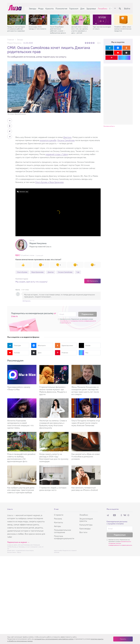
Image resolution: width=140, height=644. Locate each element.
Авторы (57, 526)
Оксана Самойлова (66, 140)
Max (84, 353)
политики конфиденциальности (87, 321)
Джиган (53, 272)
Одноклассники (64, 346)
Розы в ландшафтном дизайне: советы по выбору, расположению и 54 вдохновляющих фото (22, 458)
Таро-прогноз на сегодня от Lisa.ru (102, 26)
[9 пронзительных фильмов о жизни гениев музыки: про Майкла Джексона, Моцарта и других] (54, 375)
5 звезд (94, 43)
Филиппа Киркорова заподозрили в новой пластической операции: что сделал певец (20, 424)
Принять (123, 639)
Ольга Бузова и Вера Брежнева (49, 182)
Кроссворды (85, 529)
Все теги (83, 532)
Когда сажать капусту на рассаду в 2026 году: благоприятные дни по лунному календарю (54, 458)
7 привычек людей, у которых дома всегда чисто (53, 489)
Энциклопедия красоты (86, 520)
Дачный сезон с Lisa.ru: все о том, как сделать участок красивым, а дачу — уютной (80, 28)
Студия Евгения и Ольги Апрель (25, 551)
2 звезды (88, 43)
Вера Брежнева (39, 272)
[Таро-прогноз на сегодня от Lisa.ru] (102, 18)
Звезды (31, 7)
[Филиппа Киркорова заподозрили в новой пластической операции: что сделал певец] (22, 408)
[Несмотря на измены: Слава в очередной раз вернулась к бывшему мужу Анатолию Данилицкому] (54, 408)
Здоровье (90, 7)
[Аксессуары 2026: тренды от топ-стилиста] (38, 18)
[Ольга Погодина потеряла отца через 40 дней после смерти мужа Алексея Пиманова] (86, 408)
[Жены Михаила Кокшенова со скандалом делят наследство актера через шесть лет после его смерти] (86, 375)
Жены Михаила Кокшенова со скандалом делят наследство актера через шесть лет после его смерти (85, 391)
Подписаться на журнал (17, 542)
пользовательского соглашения (69, 321)
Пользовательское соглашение (63, 531)
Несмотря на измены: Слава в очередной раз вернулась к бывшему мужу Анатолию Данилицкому (53, 424)
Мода (40, 7)
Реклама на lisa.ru (109, 126)
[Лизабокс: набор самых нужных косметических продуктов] (123, 18)
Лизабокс (101, 7)
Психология (60, 7)
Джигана (67, 137)
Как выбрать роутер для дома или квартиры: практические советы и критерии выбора (21, 490)
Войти (128, 7)
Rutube (85, 346)
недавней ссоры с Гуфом (57, 154)
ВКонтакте (38, 346)
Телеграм (14, 346)
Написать (94, 281)
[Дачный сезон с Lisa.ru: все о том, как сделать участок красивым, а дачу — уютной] (81, 18)
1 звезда (86, 43)
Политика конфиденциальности (64, 537)
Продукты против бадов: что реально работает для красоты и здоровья (16, 27)
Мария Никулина (14, 43)
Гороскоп (73, 7)
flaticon (19, 553)
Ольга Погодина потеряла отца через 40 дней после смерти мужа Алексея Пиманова (86, 423)
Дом (81, 7)
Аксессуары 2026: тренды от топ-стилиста (37, 26)
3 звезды (90, 43)
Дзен (36, 353)
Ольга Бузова (23, 272)
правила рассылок (66, 323)
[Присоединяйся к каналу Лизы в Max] (22, 375)
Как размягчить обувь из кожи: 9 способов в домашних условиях (86, 457)
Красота (48, 7)
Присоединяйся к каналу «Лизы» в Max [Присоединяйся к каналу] (19, 388)
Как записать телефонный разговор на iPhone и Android (85, 489)
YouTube (14, 353)
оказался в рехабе (48, 140)
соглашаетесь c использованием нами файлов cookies (54, 639)
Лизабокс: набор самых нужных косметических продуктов (123, 27)
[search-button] (121, 7)
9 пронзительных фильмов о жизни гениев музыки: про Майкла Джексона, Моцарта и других (53, 391)
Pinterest (61, 353)
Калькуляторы (86, 525)
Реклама (58, 519)
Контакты (58, 523)
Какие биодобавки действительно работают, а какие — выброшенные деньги (58, 28)
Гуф (82, 272)
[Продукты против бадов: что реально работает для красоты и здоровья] (17, 18)
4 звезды (92, 43)
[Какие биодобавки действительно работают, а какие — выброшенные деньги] (59, 18)
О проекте (59, 515)
